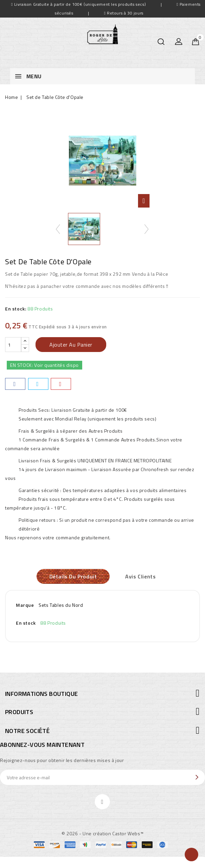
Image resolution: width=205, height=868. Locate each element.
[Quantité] (13, 345)
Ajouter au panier (71, 345)
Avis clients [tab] (142, 577)
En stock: (16, 309)
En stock (26, 624)
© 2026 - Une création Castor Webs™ (102, 835)
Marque (25, 606)
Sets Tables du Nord (61, 606)
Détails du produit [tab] (72, 577)
